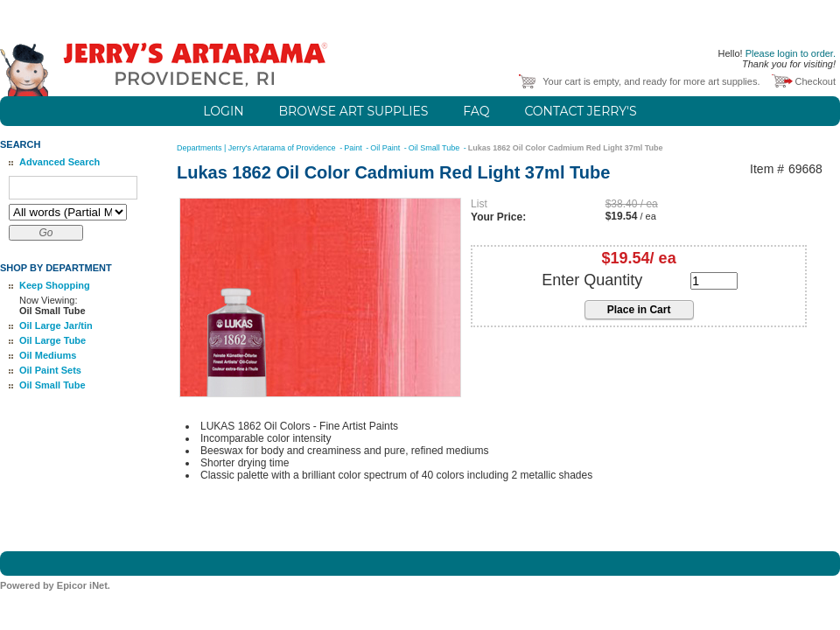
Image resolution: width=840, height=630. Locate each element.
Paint (354, 148)
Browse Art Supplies (354, 111)
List (479, 204)
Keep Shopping (55, 285)
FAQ (476, 111)
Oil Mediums (48, 355)
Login (223, 111)
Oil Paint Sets (50, 370)
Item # (767, 169)
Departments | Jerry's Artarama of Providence (257, 148)
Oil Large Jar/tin (56, 325)
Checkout (815, 81)
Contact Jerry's (580, 111)
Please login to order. (791, 53)
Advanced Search (59, 162)
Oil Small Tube (52, 385)
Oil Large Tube (52, 340)
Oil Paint (386, 148)
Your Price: (498, 217)
